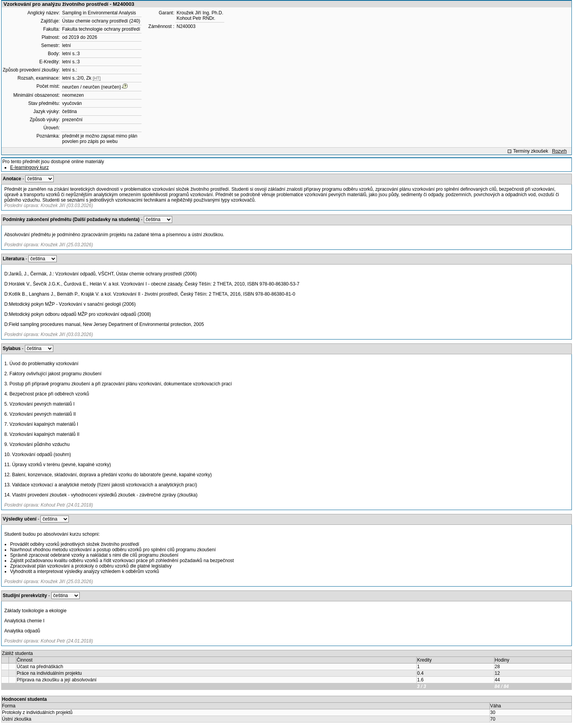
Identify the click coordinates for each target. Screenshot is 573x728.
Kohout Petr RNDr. (196, 18)
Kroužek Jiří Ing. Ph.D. (200, 13)
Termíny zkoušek (531, 151)
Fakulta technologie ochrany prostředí (101, 29)
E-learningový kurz (29, 167)
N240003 (186, 26)
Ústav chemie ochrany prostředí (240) (101, 21)
